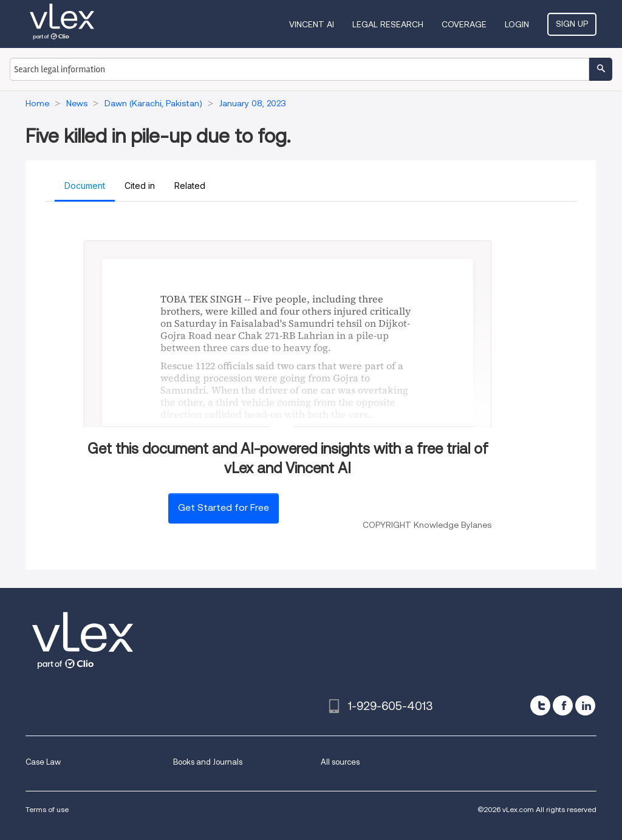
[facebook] (563, 705)
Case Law (43, 762)
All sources (340, 762)
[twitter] (540, 705)
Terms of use (47, 809)
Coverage (464, 24)
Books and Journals (208, 762)
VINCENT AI (312, 24)
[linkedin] (585, 705)
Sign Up (572, 24)
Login (517, 24)
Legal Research (388, 24)
